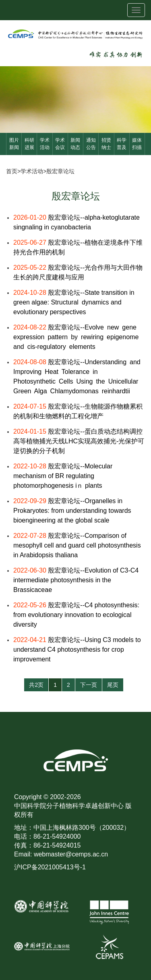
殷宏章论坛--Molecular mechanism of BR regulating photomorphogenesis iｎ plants (63, 476)
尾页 (113, 685)
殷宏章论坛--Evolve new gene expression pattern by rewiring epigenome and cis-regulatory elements (78, 337)
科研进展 (29, 144)
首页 (12, 171)
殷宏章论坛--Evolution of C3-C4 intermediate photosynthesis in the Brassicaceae (76, 580)
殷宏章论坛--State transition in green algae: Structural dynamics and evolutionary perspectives (74, 302)
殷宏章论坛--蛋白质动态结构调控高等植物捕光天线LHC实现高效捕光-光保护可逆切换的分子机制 (79, 441)
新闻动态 (75, 144)
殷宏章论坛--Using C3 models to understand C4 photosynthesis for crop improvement (77, 649)
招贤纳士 (106, 144)
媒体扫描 (137, 144)
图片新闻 (14, 144)
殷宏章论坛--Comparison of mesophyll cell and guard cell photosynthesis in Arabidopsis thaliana (77, 545)
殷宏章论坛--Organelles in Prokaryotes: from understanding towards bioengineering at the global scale (72, 511)
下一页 (89, 685)
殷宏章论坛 (60, 171)
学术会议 (60, 144)
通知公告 (91, 144)
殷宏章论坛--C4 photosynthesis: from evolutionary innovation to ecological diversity (76, 615)
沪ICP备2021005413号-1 (50, 867)
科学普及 (122, 144)
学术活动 (45, 144)
